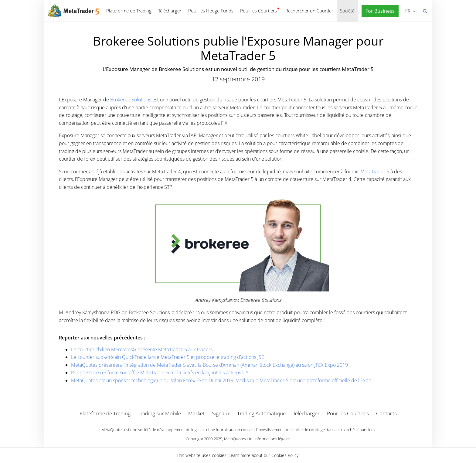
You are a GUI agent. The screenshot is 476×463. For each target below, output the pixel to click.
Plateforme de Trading (129, 11)
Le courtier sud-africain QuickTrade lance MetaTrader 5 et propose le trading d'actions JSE (168, 357)
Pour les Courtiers (258, 11)
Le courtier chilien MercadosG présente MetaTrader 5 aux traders (142, 349)
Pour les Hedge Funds (211, 11)
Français (407, 11)
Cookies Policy (285, 455)
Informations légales (272, 439)
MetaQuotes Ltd (238, 439)
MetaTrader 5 (375, 172)
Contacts (386, 413)
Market (196, 413)
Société (347, 11)
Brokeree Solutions (131, 100)
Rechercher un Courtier (309, 11)
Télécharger (170, 11)
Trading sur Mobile (159, 413)
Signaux (221, 413)
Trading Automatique (261, 413)
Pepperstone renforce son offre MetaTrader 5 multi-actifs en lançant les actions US (160, 373)
